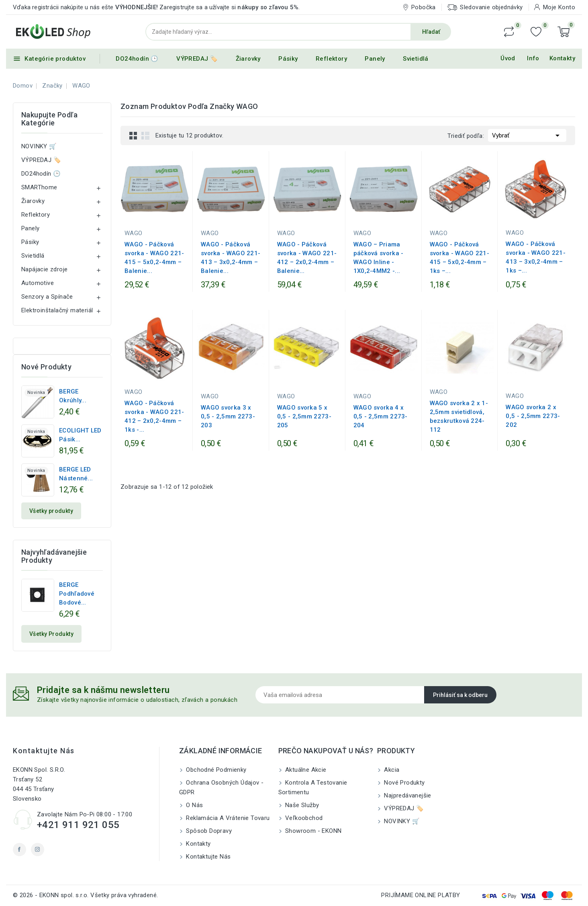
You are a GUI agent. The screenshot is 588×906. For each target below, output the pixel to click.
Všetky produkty (51, 511)
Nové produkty (404, 783)
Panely (375, 59)
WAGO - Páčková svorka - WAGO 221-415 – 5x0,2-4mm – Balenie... (154, 258)
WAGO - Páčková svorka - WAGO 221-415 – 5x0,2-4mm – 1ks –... (459, 258)
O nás (194, 805)
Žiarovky (248, 59)
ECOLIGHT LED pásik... (80, 435)
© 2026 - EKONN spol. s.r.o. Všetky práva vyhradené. (85, 895)
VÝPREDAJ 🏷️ (197, 59)
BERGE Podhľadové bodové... (77, 594)
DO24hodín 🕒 (137, 59)
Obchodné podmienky (215, 770)
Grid (133, 135)
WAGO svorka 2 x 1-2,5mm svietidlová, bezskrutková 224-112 (459, 416)
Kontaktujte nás (44, 751)
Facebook (19, 850)
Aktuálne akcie (305, 770)
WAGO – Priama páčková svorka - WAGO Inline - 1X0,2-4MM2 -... (379, 258)
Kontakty (562, 58)
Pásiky (288, 59)
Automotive (38, 283)
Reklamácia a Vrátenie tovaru (227, 818)
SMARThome (39, 187)
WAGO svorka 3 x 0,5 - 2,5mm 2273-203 (228, 416)
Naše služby (301, 805)
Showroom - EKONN (313, 831)
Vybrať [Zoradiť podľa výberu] (527, 135)
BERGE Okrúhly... (73, 396)
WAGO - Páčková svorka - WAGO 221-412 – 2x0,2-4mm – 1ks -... (154, 416)
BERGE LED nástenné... (76, 474)
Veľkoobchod (303, 818)
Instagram (38, 850)
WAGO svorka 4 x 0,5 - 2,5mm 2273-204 (381, 416)
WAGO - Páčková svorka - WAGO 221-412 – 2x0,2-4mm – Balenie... (307, 258)
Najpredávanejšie (407, 795)
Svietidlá (416, 59)
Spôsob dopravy (208, 831)
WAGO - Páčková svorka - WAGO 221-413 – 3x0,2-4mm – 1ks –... (535, 257)
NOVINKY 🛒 (39, 146)
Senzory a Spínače (47, 297)
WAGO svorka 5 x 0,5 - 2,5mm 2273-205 (304, 416)
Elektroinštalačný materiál (57, 310)
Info (533, 58)
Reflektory (331, 59)
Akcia (391, 770)
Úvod (508, 58)
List (145, 135)
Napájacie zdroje (44, 269)
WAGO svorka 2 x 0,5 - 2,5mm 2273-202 (533, 416)
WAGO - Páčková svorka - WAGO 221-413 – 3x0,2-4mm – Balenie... (231, 258)
